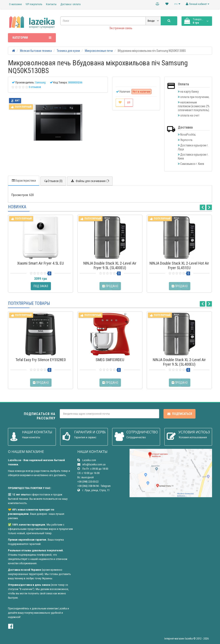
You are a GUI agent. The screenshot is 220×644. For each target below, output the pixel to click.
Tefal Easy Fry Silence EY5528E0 (41, 360)
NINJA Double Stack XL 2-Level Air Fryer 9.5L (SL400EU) (110, 265)
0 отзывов (35, 87)
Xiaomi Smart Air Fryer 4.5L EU (40, 263)
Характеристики (24, 181)
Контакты (51, 4)
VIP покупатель (34, 4)
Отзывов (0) (53, 181)
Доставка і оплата (70, 4)
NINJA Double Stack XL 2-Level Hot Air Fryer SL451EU (179, 265)
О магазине (15, 4)
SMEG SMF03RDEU (110, 360)
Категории (32, 38)
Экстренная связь (121, 28)
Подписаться (180, 414)
